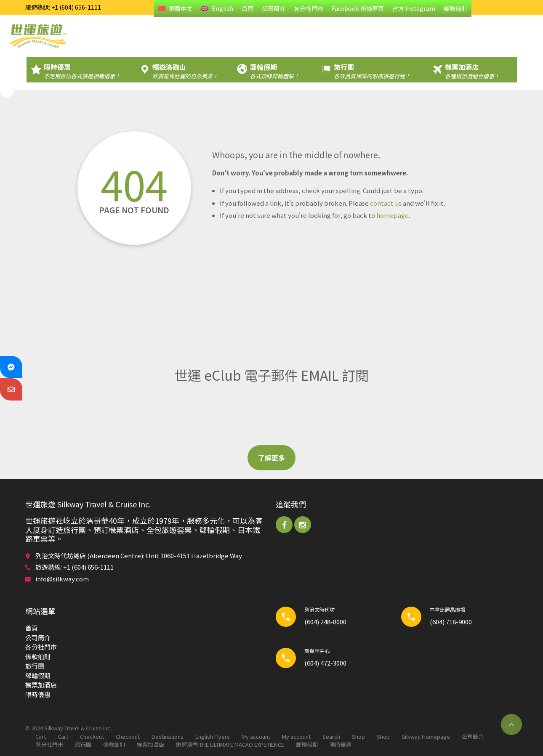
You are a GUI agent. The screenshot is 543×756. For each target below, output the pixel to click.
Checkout (92, 736)
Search (331, 736)
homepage (393, 215)
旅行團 (35, 666)
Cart (41, 736)
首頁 (248, 8)
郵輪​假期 (38, 675)
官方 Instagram (414, 8)
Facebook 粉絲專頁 (358, 8)
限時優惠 (38, 694)
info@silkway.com (62, 579)
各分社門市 (309, 8)
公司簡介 (274, 8)
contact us (386, 203)
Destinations (168, 736)
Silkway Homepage (426, 736)
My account (256, 736)
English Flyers (213, 736)
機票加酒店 (41, 685)
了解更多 (271, 458)
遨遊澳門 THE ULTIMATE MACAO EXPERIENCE (230, 744)
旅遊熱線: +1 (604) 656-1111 (63, 7)
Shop (358, 736)
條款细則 (455, 8)
